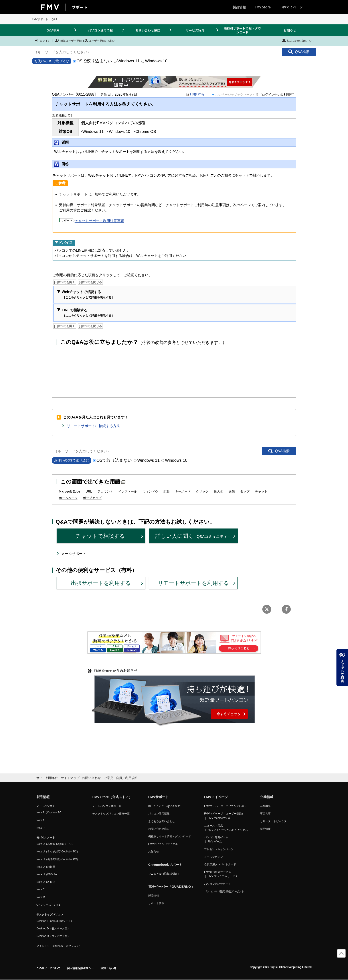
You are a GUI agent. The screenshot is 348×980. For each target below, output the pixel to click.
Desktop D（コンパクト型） (53, 936)
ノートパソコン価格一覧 (107, 806)
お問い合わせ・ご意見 (98, 778)
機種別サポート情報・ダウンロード (242, 30)
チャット (261, 491)
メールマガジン (214, 857)
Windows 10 (154, 61)
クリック (202, 491)
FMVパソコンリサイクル (163, 844)
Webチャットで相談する (88, 295)
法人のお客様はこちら (298, 41)
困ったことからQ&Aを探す (164, 806)
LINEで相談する (88, 313)
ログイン (42, 41)
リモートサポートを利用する (193, 583)
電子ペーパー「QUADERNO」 (171, 886)
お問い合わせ (108, 968)
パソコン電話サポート (217, 884)
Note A (40, 820)
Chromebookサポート (165, 865)
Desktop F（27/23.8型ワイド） (55, 921)
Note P (41, 828)
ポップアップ (92, 498)
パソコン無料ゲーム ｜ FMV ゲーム (216, 839)
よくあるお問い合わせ (162, 821)
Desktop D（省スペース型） (53, 929)
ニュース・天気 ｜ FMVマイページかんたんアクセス (226, 828)
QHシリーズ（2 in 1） (50, 905)
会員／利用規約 (127, 778)
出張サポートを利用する (101, 583)
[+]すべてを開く (65, 282)
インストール (128, 491)
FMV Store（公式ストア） (112, 797)
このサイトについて (48, 968)
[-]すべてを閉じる (91, 282)
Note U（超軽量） (47, 867)
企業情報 (267, 797)
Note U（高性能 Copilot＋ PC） (55, 844)
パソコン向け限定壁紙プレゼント (224, 891)
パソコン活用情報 (100, 30)
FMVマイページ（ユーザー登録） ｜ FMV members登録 (224, 816)
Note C (41, 889)
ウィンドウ (150, 491)
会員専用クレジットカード (220, 864)
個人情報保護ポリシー (80, 968)
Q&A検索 (53, 30)
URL (89, 491)
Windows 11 (127, 61)
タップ (245, 491)
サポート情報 (156, 903)
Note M (41, 897)
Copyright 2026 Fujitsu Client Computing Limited (281, 967)
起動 (166, 491)
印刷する (197, 94)
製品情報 (239, 7)
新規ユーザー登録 (68, 41)
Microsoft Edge (69, 491)
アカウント (105, 491)
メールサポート (74, 554)
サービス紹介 (195, 30)
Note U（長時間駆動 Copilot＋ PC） (58, 859)
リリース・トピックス (273, 821)
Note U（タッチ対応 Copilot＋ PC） (58, 852)
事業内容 (265, 814)
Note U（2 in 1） (46, 882)
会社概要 (265, 806)
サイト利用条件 (47, 778)
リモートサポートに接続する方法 (93, 426)
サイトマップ (70, 778)
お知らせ (290, 30)
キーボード (183, 491)
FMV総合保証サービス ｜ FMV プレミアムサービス (221, 874)
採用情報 (265, 829)
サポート (80, 7)
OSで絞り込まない (93, 61)
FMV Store (263, 7)
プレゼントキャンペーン (219, 849)
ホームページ (68, 498)
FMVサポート (40, 19)
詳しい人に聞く (193, 536)
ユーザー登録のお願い (100, 41)
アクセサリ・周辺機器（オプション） (59, 946)
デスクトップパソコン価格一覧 (111, 814)
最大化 (218, 491)
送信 (232, 491)
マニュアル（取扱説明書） (164, 874)
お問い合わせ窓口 (148, 30)
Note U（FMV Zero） (49, 874)
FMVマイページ (291, 7)
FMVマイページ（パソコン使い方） (226, 806)
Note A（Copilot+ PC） (50, 812)
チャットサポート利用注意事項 (92, 221)
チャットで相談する (100, 536)
